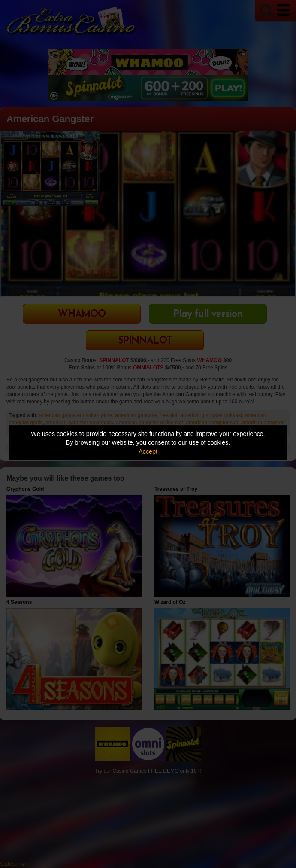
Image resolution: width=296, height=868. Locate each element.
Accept (148, 451)
